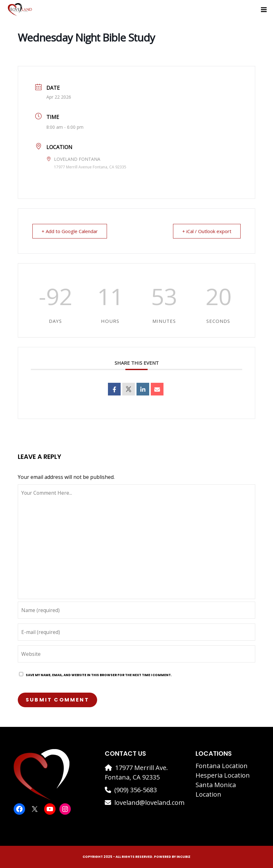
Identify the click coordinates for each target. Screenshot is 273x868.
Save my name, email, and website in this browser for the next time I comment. (99, 675)
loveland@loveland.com (149, 803)
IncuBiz (183, 857)
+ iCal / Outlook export (207, 231)
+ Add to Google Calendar (70, 231)
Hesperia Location (223, 775)
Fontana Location (222, 766)
